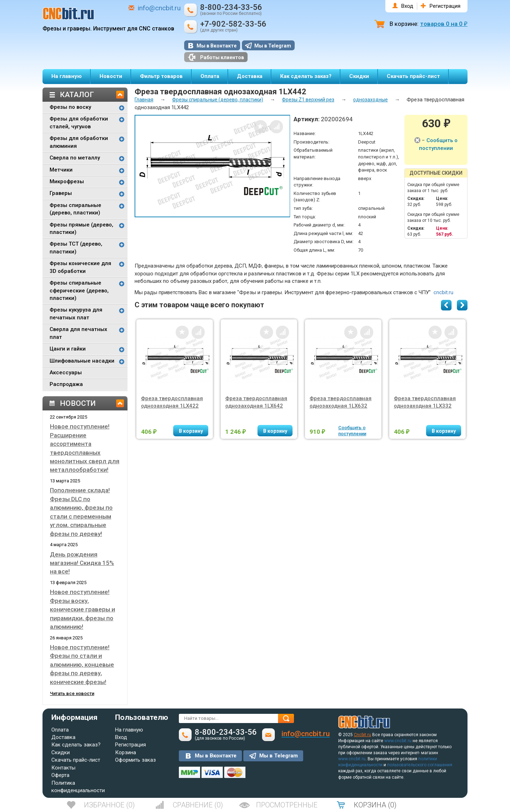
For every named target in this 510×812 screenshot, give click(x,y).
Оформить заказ (135, 760)
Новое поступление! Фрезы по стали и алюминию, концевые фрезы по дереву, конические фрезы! (82, 665)
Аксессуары (66, 373)
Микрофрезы (67, 181)
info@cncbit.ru (159, 8)
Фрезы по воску (70, 107)
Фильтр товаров (161, 76)
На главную (67, 76)
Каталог (77, 95)
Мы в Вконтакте (217, 46)
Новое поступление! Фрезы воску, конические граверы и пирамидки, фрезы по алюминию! (83, 609)
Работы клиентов (216, 57)
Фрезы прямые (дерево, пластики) (81, 228)
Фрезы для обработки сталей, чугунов (79, 122)
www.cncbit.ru (398, 741)
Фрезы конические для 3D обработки (80, 267)
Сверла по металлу (75, 158)
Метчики (61, 170)
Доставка (250, 76)
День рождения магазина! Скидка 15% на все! (82, 563)
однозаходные (370, 100)
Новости (111, 76)
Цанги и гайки (68, 349)
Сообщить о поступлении (352, 431)
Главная (144, 100)
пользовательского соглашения (420, 765)
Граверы (61, 193)
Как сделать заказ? (306, 76)
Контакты (63, 768)
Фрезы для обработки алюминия (79, 142)
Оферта (60, 775)
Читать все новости (72, 693)
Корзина (126, 752)
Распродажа (66, 384)
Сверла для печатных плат (78, 333)
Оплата (210, 76)
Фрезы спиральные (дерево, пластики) (75, 209)
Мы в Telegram (273, 46)
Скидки (359, 76)
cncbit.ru (443, 292)
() (109, 805)
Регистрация (445, 6)
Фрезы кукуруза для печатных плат (76, 313)
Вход (407, 6)
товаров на (444, 24)
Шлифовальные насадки (82, 361)
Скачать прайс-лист (413, 76)
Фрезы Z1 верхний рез (308, 100)
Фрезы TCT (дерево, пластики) (76, 248)
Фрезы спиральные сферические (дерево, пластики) (79, 290)
